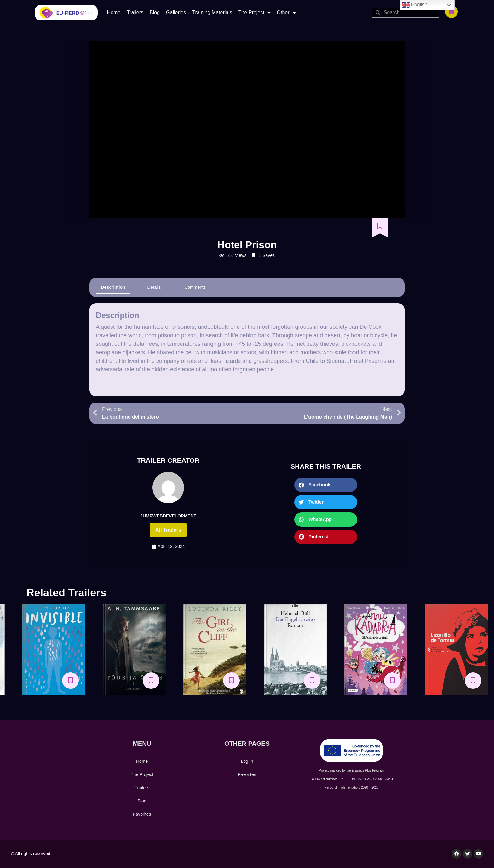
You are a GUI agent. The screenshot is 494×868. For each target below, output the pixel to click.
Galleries (176, 12)
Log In (247, 761)
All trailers (168, 530)
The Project (255, 13)
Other (286, 13)
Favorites (142, 814)
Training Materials (212, 12)
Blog (155, 12)
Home (114, 12)
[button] (326, 485)
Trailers (135, 12)
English (415, 5)
